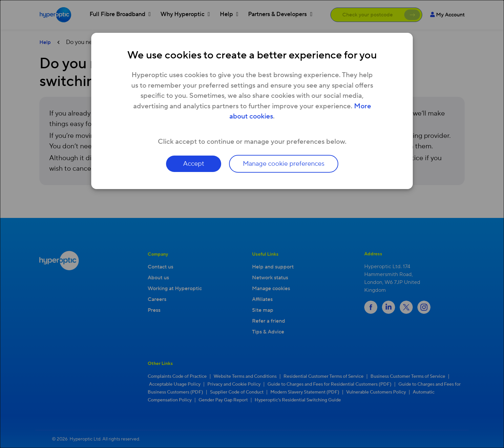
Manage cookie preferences (284, 164)
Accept (194, 164)
